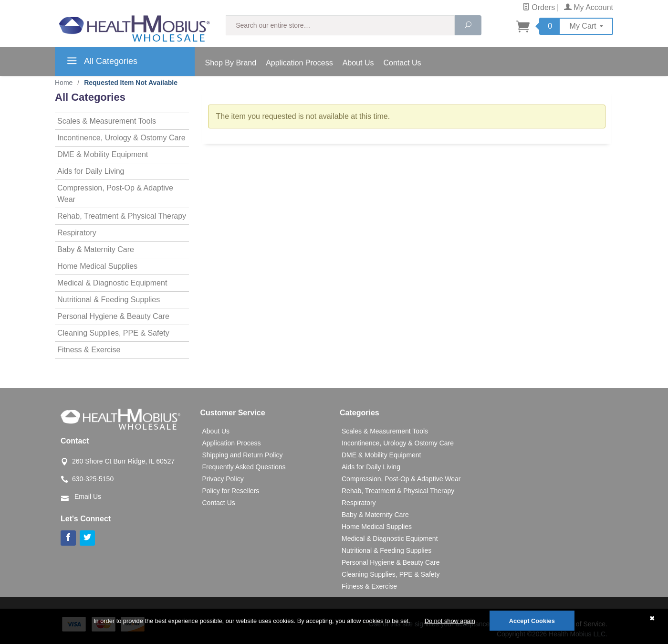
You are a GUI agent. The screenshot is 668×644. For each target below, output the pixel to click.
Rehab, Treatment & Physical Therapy (122, 216)
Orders (539, 7)
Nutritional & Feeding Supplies (109, 300)
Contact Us (402, 63)
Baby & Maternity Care (96, 249)
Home (64, 83)
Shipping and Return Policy (243, 455)
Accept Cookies (532, 621)
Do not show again (450, 621)
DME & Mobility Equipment (103, 154)
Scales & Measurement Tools (107, 121)
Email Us (88, 496)
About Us (358, 63)
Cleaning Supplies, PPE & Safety (113, 333)
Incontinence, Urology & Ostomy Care (121, 138)
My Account (589, 7)
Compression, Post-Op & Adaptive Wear (115, 194)
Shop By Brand (231, 63)
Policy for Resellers (231, 491)
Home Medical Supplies (97, 266)
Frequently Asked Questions (244, 467)
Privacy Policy (223, 479)
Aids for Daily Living (91, 171)
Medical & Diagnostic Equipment (112, 283)
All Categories (101, 63)
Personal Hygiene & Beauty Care (113, 316)
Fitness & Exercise (89, 350)
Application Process (299, 63)
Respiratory (77, 233)
